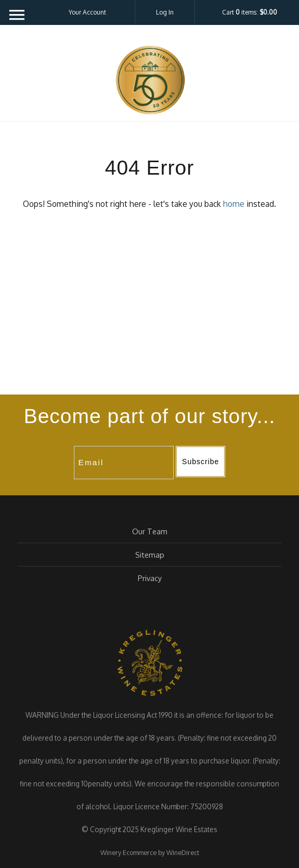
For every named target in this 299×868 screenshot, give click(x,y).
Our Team (150, 531)
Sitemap (150, 555)
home (234, 204)
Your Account (87, 12)
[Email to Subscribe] (124, 463)
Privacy (150, 578)
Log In (165, 12)
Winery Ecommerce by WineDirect (150, 852)
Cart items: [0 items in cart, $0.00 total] (250, 12)
